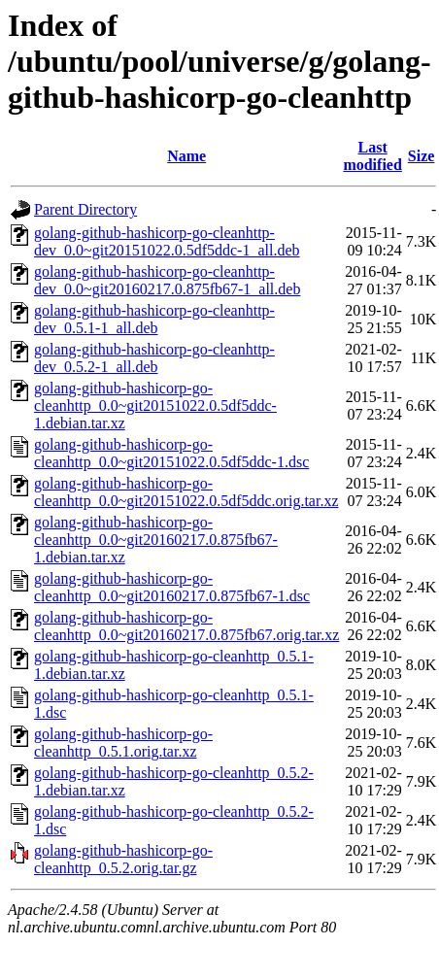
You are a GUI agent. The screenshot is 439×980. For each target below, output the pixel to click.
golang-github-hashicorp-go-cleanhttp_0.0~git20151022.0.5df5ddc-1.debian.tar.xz (155, 406)
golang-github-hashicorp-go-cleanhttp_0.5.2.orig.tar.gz (123, 859)
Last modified (372, 156)
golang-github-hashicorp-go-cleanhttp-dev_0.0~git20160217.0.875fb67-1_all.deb (167, 280)
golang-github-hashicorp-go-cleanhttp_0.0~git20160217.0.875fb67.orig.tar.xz (186, 626)
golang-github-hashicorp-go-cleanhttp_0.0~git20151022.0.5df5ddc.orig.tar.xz (186, 492)
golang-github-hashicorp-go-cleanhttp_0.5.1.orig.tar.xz (123, 743)
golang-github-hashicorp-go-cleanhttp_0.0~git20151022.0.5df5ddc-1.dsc (171, 453)
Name (186, 156)
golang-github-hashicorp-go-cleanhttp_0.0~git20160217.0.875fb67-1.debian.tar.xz (156, 540)
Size (422, 156)
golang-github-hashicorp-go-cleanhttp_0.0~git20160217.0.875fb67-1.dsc (172, 587)
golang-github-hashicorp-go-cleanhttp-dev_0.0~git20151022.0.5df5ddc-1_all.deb (167, 241)
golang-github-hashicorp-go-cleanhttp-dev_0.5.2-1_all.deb (154, 358)
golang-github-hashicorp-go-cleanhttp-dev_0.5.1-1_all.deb (154, 319)
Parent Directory (85, 209)
